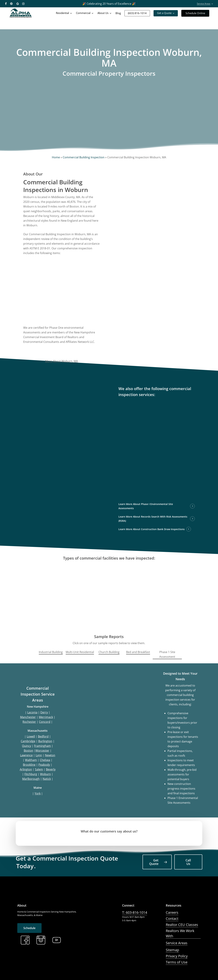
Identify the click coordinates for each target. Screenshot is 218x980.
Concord (45, 722)
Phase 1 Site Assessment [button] (167, 654)
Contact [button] (172, 919)
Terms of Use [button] (177, 962)
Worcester (42, 751)
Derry (44, 712)
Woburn (45, 774)
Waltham (31, 760)
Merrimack (46, 717)
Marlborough (31, 779)
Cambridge (28, 741)
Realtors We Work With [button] (180, 933)
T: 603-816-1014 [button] (135, 912)
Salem (39, 769)
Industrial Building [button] (51, 652)
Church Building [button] (109, 652)
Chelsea (45, 760)
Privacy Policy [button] (177, 956)
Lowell (31, 736)
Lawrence (26, 755)
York (38, 793)
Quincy (27, 746)
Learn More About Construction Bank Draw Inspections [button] (152, 529)
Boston (28, 751)
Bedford (43, 736)
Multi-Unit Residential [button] (80, 652)
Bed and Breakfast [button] (138, 652)
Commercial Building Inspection (84, 157)
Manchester (28, 717)
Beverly (51, 769)
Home (56, 157)
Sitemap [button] (172, 950)
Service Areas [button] (177, 943)
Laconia (32, 712)
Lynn (39, 755)
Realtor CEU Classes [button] (182, 925)
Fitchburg (31, 774)
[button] (157, 862)
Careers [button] (172, 912)
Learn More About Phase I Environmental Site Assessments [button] (146, 506)
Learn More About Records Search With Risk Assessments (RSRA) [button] (153, 519)
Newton (50, 755)
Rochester (29, 722)
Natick (47, 779)
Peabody (44, 765)
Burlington (45, 741)
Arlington (26, 769)
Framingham (42, 746)
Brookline (29, 765)
